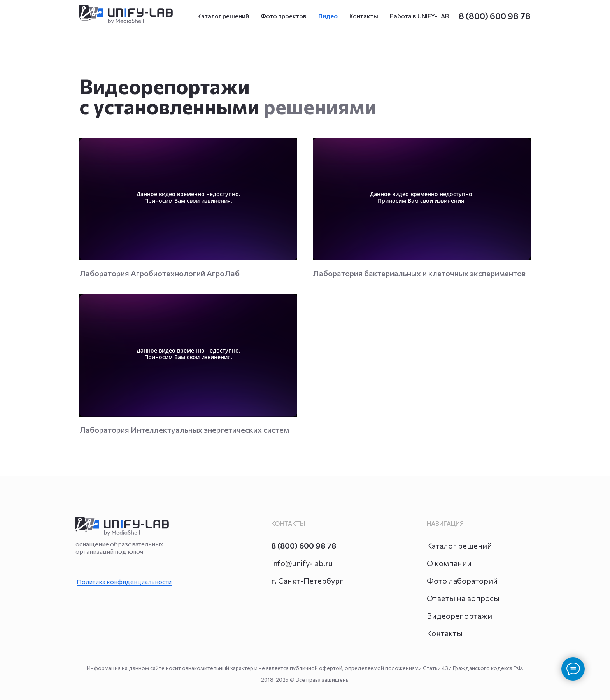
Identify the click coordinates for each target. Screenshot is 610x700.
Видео (328, 16)
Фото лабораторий (462, 581)
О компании (449, 563)
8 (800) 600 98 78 (495, 16)
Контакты (364, 16)
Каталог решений (223, 16)
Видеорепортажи (459, 616)
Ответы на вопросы (463, 598)
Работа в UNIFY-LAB (419, 16)
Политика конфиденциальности (124, 582)
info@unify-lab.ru (302, 563)
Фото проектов (284, 16)
